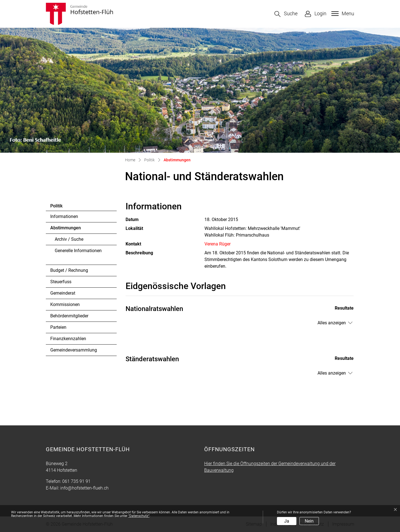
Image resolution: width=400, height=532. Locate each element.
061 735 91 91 (76, 481)
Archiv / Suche (69, 239)
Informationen (64, 216)
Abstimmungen (65, 229)
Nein (309, 521)
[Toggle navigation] (342, 14)
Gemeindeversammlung (74, 350)
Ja (287, 521)
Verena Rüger (217, 244)
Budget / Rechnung (69, 270)
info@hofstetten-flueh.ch (84, 488)
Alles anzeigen (332, 323)
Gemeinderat (63, 293)
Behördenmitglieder (69, 316)
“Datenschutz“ (139, 516)
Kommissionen (65, 304)
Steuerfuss (61, 282)
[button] (286, 14)
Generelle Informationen (78, 251)
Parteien (58, 327)
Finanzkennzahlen (68, 339)
